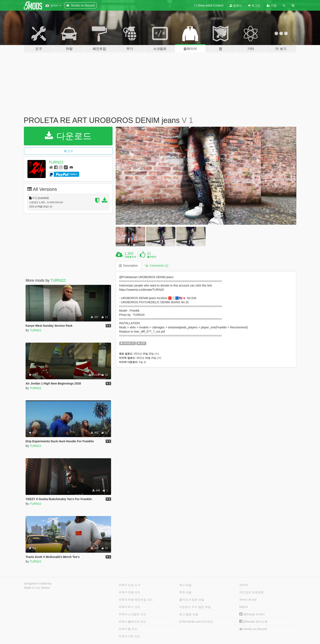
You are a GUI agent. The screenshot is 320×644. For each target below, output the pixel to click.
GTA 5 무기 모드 (130, 607)
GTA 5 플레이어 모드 (132, 622)
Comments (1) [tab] (157, 266)
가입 (272, 5)
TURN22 (56, 162)
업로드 (236, 5)
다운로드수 (130, 257)
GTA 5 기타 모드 (130, 636)
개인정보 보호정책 (251, 592)
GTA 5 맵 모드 (128, 629)
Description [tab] (128, 266)
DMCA (244, 607)
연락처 (244, 585)
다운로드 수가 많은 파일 (195, 607)
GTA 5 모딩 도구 (130, 585)
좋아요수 (152, 257)
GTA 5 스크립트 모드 (132, 614)
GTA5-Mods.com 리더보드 (196, 622)
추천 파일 (185, 592)
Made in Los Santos (37, 588)
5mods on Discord (253, 629)
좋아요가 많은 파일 (192, 600)
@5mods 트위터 (252, 614)
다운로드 (68, 136)
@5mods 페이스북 (253, 622)
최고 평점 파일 (189, 614)
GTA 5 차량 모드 (130, 592)
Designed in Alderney (38, 583)
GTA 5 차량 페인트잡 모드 (136, 600)
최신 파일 (185, 585)
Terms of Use (248, 600)
